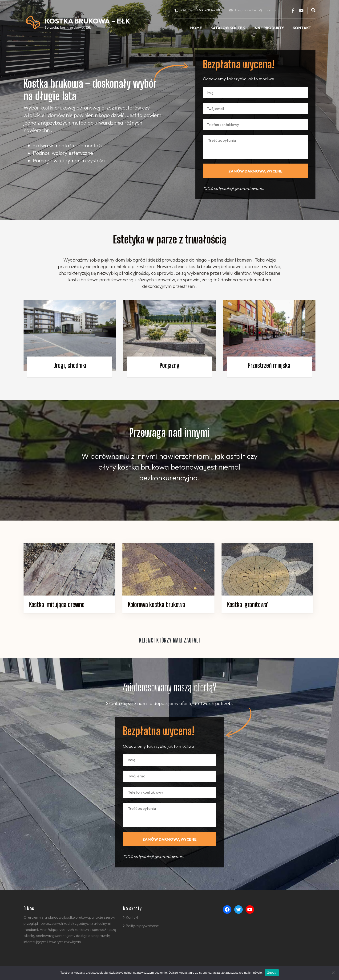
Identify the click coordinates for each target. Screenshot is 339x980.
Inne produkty (269, 28)
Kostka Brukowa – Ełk (87, 21)
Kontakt (302, 28)
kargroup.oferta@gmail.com (257, 10)
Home (196, 28)
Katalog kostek (228, 28)
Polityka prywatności (143, 926)
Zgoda (272, 973)
